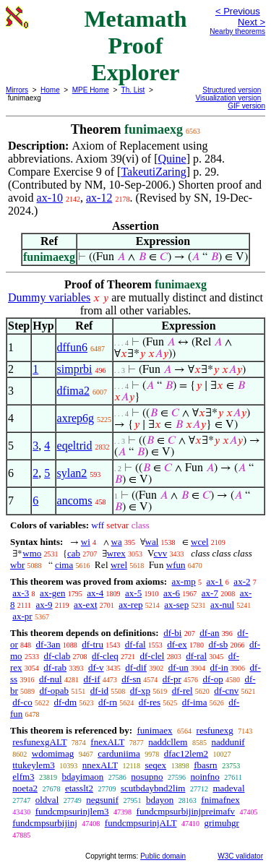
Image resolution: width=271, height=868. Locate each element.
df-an (209, 633)
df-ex (177, 644)
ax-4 (95, 593)
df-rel (182, 691)
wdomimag (53, 753)
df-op (212, 679)
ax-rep (130, 605)
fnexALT (107, 742)
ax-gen (52, 593)
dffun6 (72, 347)
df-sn (131, 679)
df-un (178, 667)
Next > (251, 22)
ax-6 (172, 593)
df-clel (152, 656)
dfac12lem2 (186, 753)
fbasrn (206, 765)
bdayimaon (83, 777)
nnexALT (100, 765)
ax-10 (50, 198)
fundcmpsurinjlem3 (72, 811)
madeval (228, 788)
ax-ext (85, 605)
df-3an (48, 644)
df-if (91, 679)
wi (86, 542)
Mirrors (17, 90)
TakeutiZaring (153, 172)
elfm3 (23, 777)
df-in (219, 667)
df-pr (172, 679)
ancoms (75, 500)
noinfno (205, 777)
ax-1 (215, 581)
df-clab (57, 656)
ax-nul (222, 605)
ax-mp (184, 581)
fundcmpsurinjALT (141, 823)
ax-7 (210, 593)
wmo (32, 553)
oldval (47, 800)
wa (117, 542)
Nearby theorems (237, 31)
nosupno (147, 777)
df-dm (65, 702)
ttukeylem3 (34, 765)
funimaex (154, 730)
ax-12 (99, 198)
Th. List (133, 90)
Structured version (232, 90)
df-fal (135, 644)
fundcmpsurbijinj (45, 823)
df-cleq (105, 656)
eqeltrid (75, 446)
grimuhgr (221, 823)
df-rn (108, 702)
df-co (22, 702)
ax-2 (242, 581)
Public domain (163, 856)
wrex (116, 553)
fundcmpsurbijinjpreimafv (186, 811)
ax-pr (22, 616)
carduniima (119, 753)
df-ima (195, 702)
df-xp (140, 691)
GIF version (246, 106)
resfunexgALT (39, 742)
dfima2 (73, 391)
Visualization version (228, 98)
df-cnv (226, 691)
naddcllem (168, 742)
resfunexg (215, 730)
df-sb (218, 644)
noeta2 (25, 788)
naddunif (228, 742)
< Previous (238, 11)
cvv (161, 553)
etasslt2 (79, 788)
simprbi (75, 369)
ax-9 (44, 605)
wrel (119, 565)
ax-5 (133, 593)
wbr (17, 565)
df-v (96, 667)
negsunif (102, 800)
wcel (200, 542)
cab (74, 553)
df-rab (55, 667)
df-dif (136, 667)
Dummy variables (49, 297)
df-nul (51, 679)
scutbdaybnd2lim (153, 788)
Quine (172, 159)
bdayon (160, 800)
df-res (150, 702)
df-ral (196, 656)
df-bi (172, 633)
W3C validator (240, 856)
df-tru (93, 644)
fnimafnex (220, 800)
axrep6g (76, 418)
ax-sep (176, 605)
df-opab (54, 691)
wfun (176, 565)
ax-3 (21, 593)
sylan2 (72, 473)
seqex (156, 765)
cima (64, 565)
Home (50, 90)
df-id (99, 691)
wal (152, 542)
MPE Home (91, 90)
